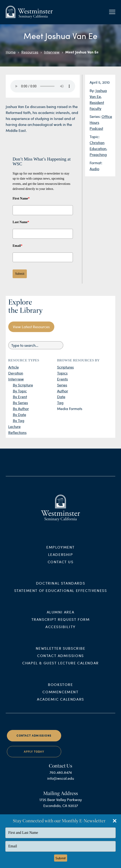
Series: (96, 116)
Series (62, 385)
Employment (60, 551)
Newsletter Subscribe (61, 653)
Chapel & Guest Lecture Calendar (60, 667)
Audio (94, 169)
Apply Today (34, 756)
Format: (96, 163)
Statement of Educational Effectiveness (61, 595)
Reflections (17, 432)
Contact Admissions (60, 660)
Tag (60, 403)
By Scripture (23, 385)
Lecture (14, 426)
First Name (21, 198)
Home (11, 52)
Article (14, 367)
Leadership (61, 559)
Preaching (98, 154)
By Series (20, 403)
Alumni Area (61, 617)
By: (93, 90)
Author (63, 391)
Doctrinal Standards (60, 588)
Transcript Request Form (61, 624)
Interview (52, 52)
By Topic (20, 391)
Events (62, 379)
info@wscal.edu (61, 783)
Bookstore (60, 689)
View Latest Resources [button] (31, 327)
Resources (30, 52)
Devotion (16, 373)
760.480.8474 (61, 777)
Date (61, 397)
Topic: (95, 137)
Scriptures (65, 367)
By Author (21, 409)
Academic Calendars (60, 704)
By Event (20, 397)
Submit (20, 274)
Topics (62, 373)
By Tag (19, 420)
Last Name (21, 222)
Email (18, 246)
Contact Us (61, 566)
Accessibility (60, 631)
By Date (19, 415)
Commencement (60, 696)
